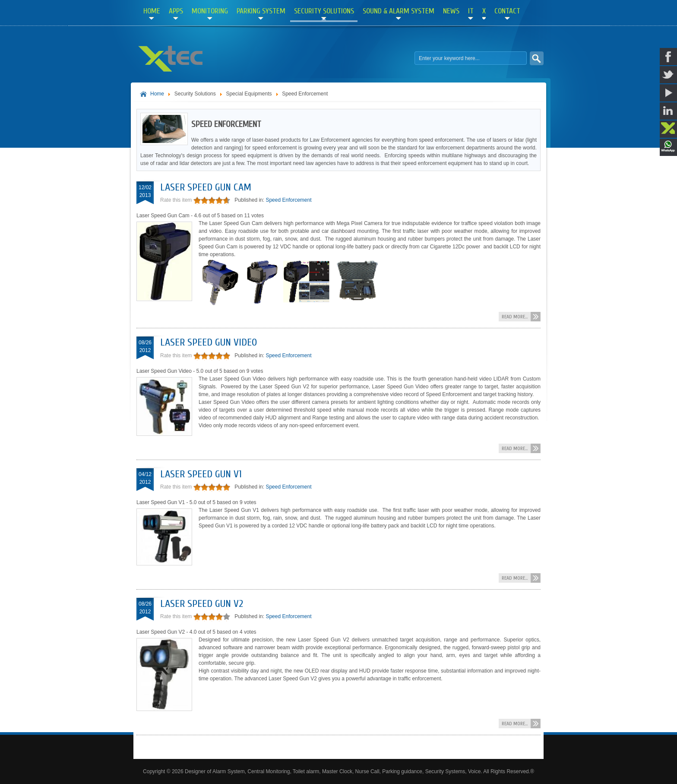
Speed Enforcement (288, 200)
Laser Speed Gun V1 (201, 474)
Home (157, 94)
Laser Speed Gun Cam (206, 187)
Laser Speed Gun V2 (202, 604)
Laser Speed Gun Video (209, 342)
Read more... (515, 317)
